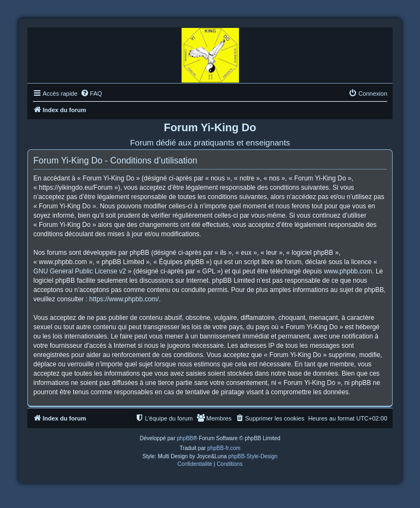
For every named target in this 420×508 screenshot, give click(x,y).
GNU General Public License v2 (80, 271)
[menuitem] (91, 94)
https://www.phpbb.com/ (124, 299)
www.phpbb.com (348, 271)
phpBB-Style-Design (253, 456)
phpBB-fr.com (224, 448)
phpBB (185, 438)
